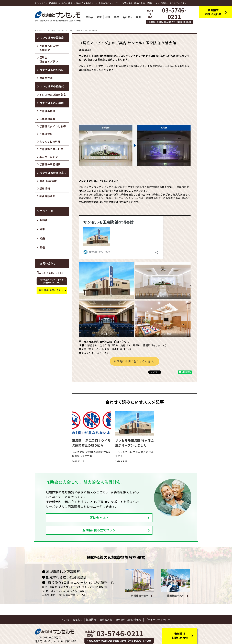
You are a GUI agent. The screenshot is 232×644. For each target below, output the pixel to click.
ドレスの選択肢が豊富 (53, 95)
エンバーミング (49, 157)
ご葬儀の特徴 (47, 111)
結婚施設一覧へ (176, 583)
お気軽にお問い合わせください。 (135, 361)
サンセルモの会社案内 (53, 173)
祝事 (42, 229)
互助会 (44, 220)
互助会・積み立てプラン (49, 59)
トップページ (40, 30)
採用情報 (45, 189)
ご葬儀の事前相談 (50, 164)
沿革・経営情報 (48, 181)
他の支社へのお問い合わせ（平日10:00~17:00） (52, 281)
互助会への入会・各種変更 (49, 48)
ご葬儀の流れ (47, 119)
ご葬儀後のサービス (51, 149)
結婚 (42, 238)
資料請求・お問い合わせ (51, 290)
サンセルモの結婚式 (52, 86)
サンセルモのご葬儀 (52, 103)
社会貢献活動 (47, 196)
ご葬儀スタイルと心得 (53, 126)
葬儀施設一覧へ (140, 583)
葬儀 (42, 247)
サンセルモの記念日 (52, 70)
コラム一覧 (47, 211)
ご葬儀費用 (46, 134)
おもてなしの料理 (50, 142)
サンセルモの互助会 (52, 38)
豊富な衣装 (46, 78)
